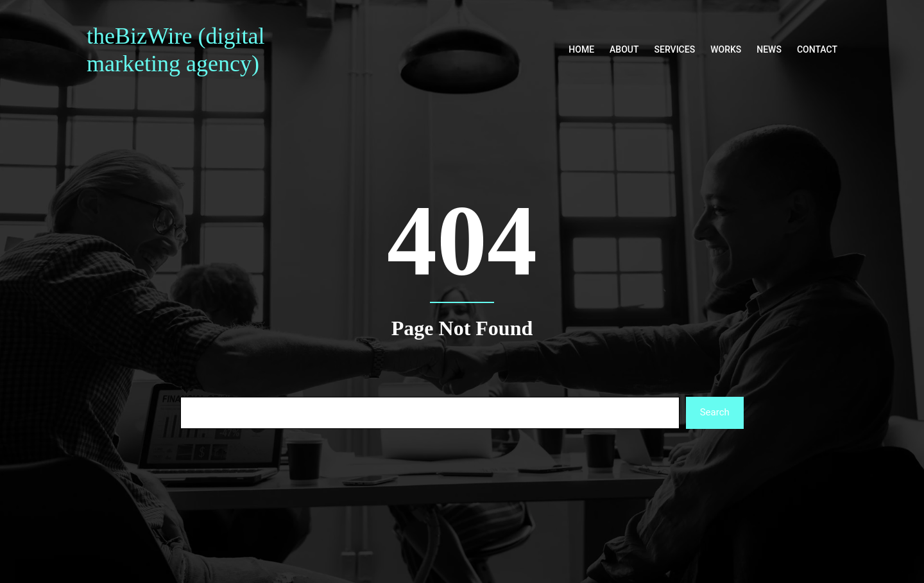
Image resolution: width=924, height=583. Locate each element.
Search (715, 412)
